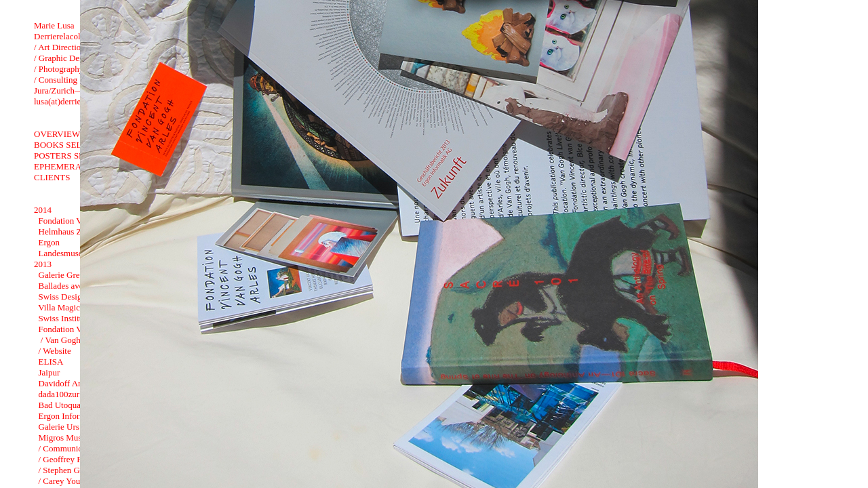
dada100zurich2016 (74, 394)
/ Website (55, 351)
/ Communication (70, 448)
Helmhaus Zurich (70, 231)
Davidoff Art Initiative (78, 383)
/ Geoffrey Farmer (71, 459)
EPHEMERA (58, 166)
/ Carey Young (64, 481)
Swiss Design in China (79, 297)
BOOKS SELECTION (74, 145)
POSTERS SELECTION (78, 156)
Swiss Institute (64, 318)
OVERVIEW (57, 134)
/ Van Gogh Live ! (72, 340)
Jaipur (50, 372)
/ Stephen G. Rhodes (75, 470)
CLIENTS (52, 177)
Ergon (50, 242)
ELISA (51, 362)
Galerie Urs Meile (71, 427)
